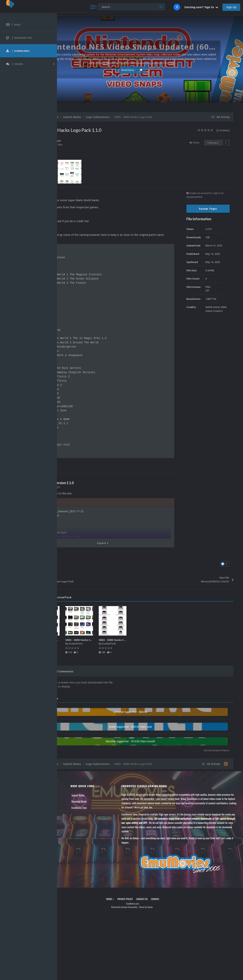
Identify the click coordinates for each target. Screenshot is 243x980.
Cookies (172, 902)
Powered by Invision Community (142, 910)
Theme (127, 902)
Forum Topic (208, 209)
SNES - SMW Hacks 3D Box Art (120, 644)
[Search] (102, 7)
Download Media (106, 805)
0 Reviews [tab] (75, 676)
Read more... (149, 70)
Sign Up (231, 7)
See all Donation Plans (216, 753)
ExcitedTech (87, 141)
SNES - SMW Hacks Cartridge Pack (157, 644)
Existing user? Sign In (201, 7)
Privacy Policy (142, 902)
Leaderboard (69, 811)
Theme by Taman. (163, 910)
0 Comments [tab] (98, 676)
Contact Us (69, 823)
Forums (67, 805)
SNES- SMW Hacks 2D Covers (86, 644)
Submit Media (105, 798)
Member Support (71, 817)
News (66, 798)
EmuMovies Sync (106, 811)
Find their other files (86, 145)
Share (194, 142)
